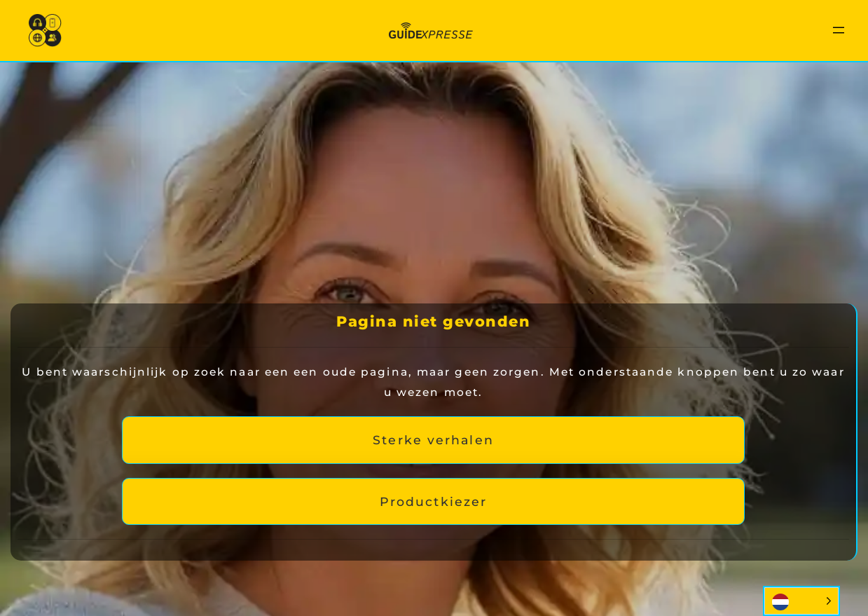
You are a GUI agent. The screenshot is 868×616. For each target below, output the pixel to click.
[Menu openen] (839, 30)
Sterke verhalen (433, 440)
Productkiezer (433, 501)
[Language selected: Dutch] (801, 601)
